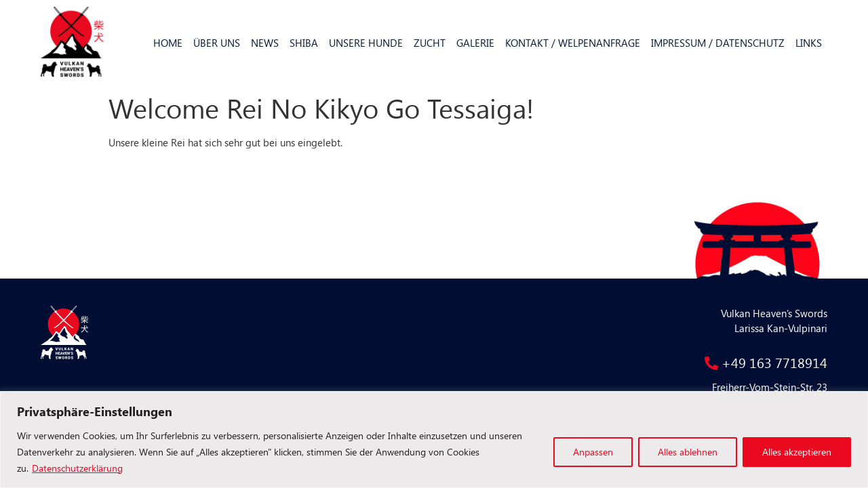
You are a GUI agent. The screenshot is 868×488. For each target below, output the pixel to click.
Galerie (475, 43)
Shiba (304, 43)
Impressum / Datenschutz (718, 43)
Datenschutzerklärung (77, 468)
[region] (434, 440)
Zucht (430, 43)
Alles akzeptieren (797, 452)
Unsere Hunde (366, 43)
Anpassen (593, 452)
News (265, 43)
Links (809, 43)
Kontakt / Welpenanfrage (573, 43)
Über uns (217, 43)
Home (168, 43)
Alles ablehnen (688, 452)
